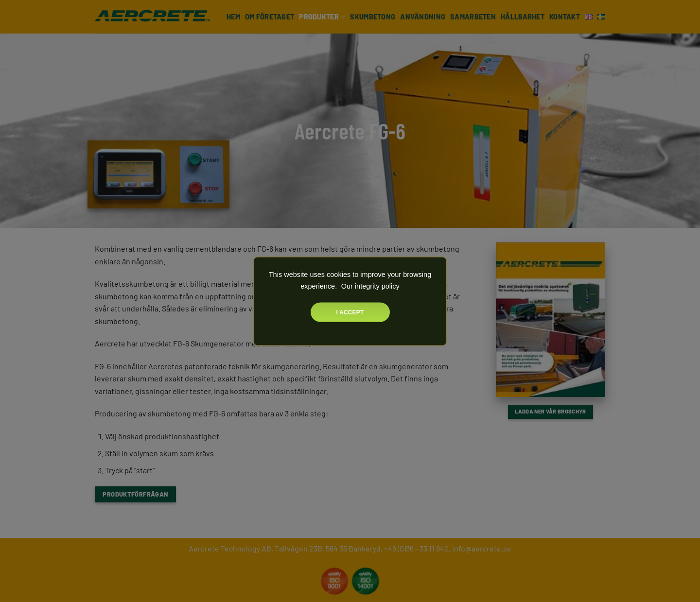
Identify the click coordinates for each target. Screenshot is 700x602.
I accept (350, 312)
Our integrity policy (369, 286)
